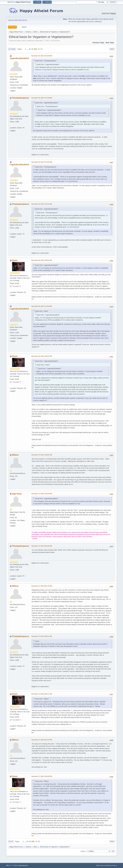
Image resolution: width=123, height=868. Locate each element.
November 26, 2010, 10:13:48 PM (42, 306)
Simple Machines (23, 865)
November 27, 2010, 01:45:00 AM (42, 494)
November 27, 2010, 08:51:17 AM (42, 694)
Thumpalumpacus (21, 98)
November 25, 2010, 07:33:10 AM (42, 204)
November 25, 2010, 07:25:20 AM (42, 162)
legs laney (17, 494)
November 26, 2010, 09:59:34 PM (42, 260)
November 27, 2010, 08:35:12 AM (42, 636)
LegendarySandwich (19, 58)
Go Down (12, 49)
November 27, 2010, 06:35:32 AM (42, 546)
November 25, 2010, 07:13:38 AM (42, 98)
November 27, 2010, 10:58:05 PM (42, 776)
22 (41, 49)
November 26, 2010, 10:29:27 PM (42, 356)
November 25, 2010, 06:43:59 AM (42, 56)
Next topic (110, 43)
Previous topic (98, 43)
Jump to (83, 851)
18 (30, 49)
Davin (15, 260)
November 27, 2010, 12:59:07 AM (42, 455)
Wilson (15, 455)
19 (32, 49)
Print (112, 49)
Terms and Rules (105, 865)
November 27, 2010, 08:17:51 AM (42, 586)
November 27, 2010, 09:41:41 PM (42, 740)
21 (39, 49)
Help (98, 865)
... (28, 49)
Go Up (11, 842)
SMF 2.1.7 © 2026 (12, 865)
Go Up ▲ (114, 865)
